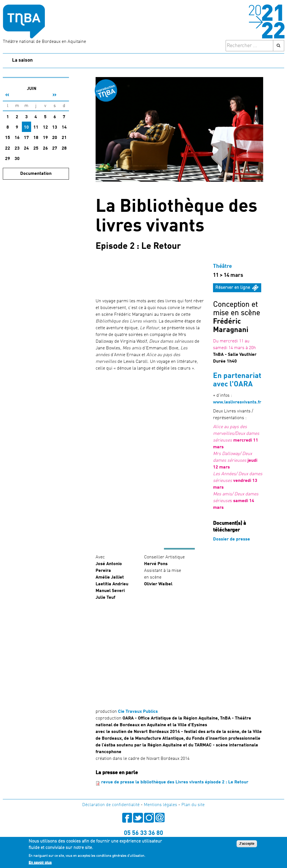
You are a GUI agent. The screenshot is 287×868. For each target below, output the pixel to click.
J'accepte (247, 844)
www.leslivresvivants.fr (237, 402)
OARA (243, 384)
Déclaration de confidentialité (111, 805)
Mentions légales (160, 805)
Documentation (36, 174)
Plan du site (193, 805)
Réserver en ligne (233, 288)
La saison (22, 60)
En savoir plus (40, 862)
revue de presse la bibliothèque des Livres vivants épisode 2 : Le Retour (175, 782)
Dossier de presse (232, 539)
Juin (32, 89)
